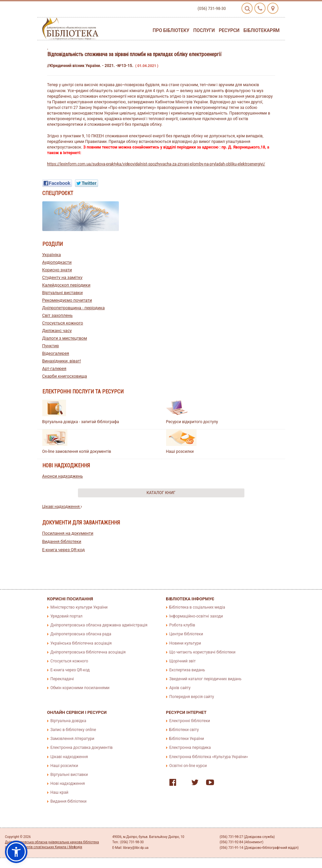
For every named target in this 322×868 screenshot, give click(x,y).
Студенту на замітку (62, 277)
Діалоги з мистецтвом (65, 338)
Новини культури (185, 643)
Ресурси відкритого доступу (192, 422)
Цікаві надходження (62, 507)
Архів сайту (180, 688)
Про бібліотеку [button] (171, 30)
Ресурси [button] (229, 30)
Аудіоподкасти (57, 262)
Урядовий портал (67, 616)
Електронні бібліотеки (190, 721)
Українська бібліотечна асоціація (81, 643)
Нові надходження (68, 784)
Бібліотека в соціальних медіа (197, 607)
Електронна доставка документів (82, 748)
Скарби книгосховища (65, 376)
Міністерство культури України (79, 607)
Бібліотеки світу (184, 730)
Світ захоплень (57, 315)
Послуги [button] (204, 30)
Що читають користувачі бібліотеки (202, 652)
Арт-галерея (54, 368)
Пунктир (51, 346)
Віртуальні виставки (63, 293)
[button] (16, 852)
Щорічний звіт (183, 661)
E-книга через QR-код (64, 550)
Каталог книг (161, 493)
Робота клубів (182, 625)
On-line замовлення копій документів (77, 451)
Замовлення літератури (72, 739)
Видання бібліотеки (62, 541)
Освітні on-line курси (188, 766)
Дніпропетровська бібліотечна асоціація (88, 652)
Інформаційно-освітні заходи (196, 616)
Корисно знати (57, 270)
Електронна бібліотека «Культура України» (209, 757)
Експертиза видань (187, 670)
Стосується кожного (63, 323)
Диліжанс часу (57, 331)
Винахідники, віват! (62, 361)
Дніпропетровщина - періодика (74, 308)
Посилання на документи (68, 533)
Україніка (52, 255)
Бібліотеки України (187, 739)
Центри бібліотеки (186, 634)
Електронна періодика (190, 748)
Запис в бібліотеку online (73, 730)
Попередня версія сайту (192, 697)
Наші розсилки (180, 451)
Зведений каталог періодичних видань (205, 679)
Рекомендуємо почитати (67, 300)
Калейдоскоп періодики (66, 285)
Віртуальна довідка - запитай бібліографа (81, 422)
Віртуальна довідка (69, 721)
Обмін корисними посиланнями (80, 688)
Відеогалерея (56, 353)
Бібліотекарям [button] (261, 30)
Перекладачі (62, 679)
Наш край (59, 792)
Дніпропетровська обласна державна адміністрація (99, 625)
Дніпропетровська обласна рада (81, 634)
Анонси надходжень (63, 476)
